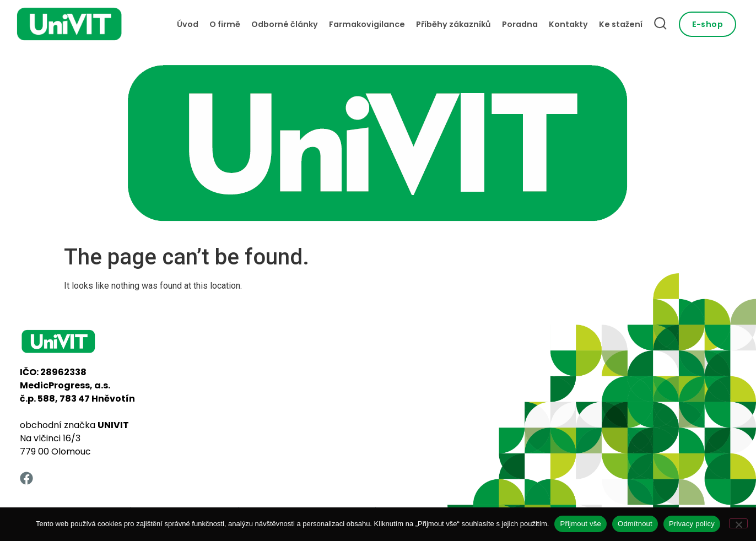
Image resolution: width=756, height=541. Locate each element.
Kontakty (568, 24)
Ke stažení (621, 24)
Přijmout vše (580, 524)
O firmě (225, 24)
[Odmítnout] (738, 523)
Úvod (188, 24)
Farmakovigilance (367, 24)
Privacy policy (692, 524)
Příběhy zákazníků (453, 24)
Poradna (520, 24)
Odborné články (285, 24)
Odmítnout (635, 524)
